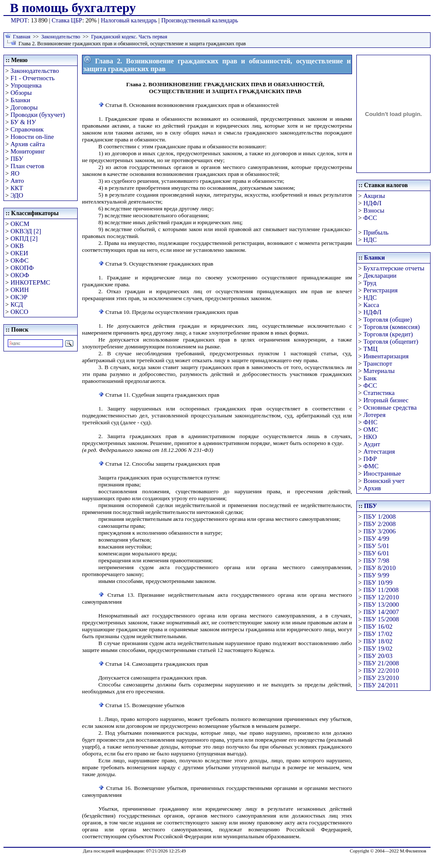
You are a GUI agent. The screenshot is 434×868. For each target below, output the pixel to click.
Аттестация (379, 451)
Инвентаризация (386, 356)
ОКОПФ (22, 268)
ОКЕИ (19, 253)
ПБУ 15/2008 (381, 619)
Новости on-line (32, 137)
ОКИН (20, 290)
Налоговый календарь (129, 20)
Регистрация (381, 290)
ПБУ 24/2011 (381, 685)
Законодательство (61, 37)
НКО (370, 437)
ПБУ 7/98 (376, 561)
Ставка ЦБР (67, 20)
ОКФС (19, 260)
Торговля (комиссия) (392, 327)
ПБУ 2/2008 (379, 524)
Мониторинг (28, 151)
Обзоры (21, 93)
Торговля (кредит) (388, 334)
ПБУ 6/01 (376, 553)
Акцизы (374, 196)
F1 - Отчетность (32, 78)
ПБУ (17, 159)
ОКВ (17, 246)
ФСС (370, 218)
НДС (370, 240)
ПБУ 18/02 (378, 641)
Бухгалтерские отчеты (394, 268)
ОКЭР (19, 297)
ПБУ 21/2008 (381, 663)
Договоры (24, 107)
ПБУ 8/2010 (379, 568)
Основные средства (390, 407)
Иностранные (382, 473)
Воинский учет (384, 481)
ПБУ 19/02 (378, 649)
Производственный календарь (200, 20)
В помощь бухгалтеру (73, 8)
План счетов (27, 166)
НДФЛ (372, 203)
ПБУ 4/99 (376, 539)
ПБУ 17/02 (378, 634)
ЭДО (17, 195)
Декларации (380, 276)
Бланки (20, 100)
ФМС (371, 466)
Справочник (27, 129)
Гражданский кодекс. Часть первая (129, 37)
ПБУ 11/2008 (381, 590)
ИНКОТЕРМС (30, 282)
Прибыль (376, 232)
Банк (370, 378)
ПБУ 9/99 (376, 575)
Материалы (379, 371)
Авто (17, 181)
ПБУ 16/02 (378, 627)
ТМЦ (370, 349)
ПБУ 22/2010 (381, 671)
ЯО (15, 173)
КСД (17, 304)
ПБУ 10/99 (378, 583)
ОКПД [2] (24, 238)
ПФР (370, 459)
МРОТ (19, 20)
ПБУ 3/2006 (379, 531)
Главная (22, 37)
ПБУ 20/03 (378, 656)
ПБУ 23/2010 (381, 678)
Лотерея (374, 415)
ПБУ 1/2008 (379, 517)
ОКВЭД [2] (26, 231)
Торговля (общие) (388, 320)
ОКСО (19, 312)
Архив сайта (28, 144)
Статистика (379, 393)
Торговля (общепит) (391, 342)
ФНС (370, 422)
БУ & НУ (23, 122)
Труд (370, 283)
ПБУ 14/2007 (381, 612)
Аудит (372, 444)
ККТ (17, 188)
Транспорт (378, 363)
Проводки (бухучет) (38, 115)
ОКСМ (20, 224)
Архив (372, 488)
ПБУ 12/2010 (381, 597)
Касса (371, 305)
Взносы (374, 210)
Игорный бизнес (386, 400)
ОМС (371, 429)
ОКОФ (20, 275)
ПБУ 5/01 (376, 546)
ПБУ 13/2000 (381, 605)
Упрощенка (26, 85)
